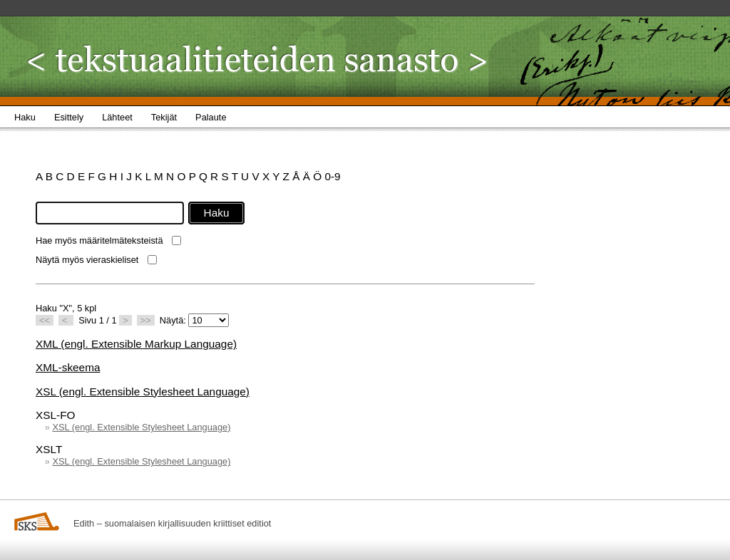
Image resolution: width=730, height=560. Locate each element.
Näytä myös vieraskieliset (87, 260)
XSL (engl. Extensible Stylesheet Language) (143, 392)
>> (146, 320)
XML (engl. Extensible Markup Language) (136, 344)
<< (45, 320)
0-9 (332, 176)
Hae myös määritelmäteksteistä (99, 240)
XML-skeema (68, 367)
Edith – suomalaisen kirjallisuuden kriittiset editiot (172, 523)
